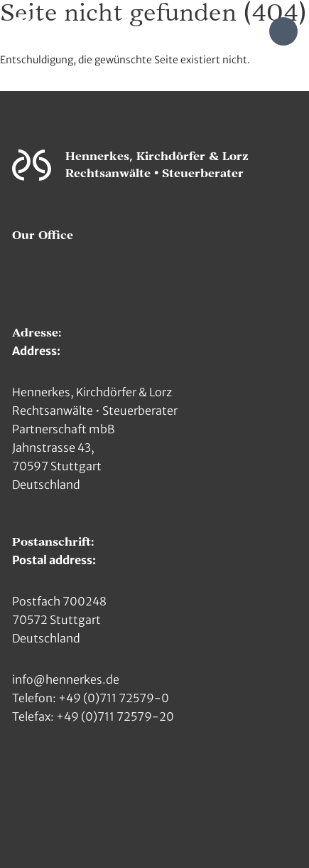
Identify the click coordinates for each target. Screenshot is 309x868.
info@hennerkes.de (66, 679)
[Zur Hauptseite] (27, 30)
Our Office (43, 235)
